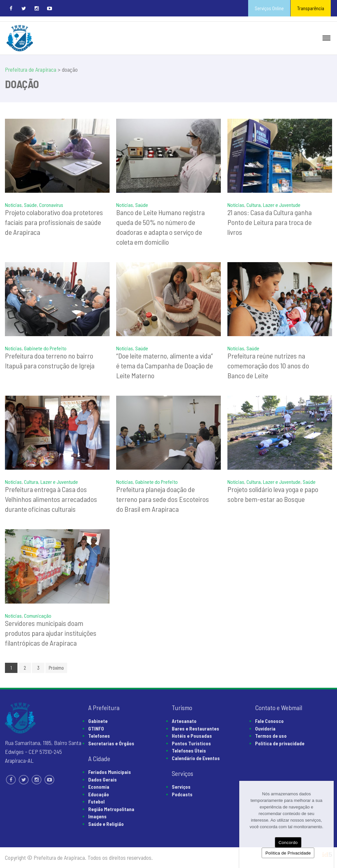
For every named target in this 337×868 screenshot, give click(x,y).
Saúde (30, 205)
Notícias (13, 205)
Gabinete (98, 721)
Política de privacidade (280, 743)
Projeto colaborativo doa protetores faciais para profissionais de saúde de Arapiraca (54, 222)
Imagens (97, 816)
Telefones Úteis (189, 751)
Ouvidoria (265, 729)
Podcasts (182, 794)
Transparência (311, 8)
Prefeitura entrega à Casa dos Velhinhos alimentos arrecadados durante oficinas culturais (51, 499)
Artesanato (184, 721)
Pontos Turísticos (191, 743)
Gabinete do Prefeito (45, 348)
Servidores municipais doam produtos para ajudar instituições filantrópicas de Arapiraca (51, 633)
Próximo (56, 668)
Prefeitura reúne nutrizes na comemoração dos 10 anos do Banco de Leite (268, 365)
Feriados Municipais (110, 772)
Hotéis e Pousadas (192, 736)
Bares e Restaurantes (195, 729)
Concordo (288, 843)
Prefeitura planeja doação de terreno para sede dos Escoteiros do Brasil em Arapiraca (163, 499)
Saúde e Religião (106, 824)
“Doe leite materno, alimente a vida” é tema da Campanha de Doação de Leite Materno (165, 365)
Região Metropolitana (111, 809)
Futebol (96, 802)
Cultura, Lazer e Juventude (273, 205)
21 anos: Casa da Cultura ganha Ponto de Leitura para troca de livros (270, 222)
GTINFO (96, 729)
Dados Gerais (103, 780)
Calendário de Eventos (196, 758)
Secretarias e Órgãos (111, 743)
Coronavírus (51, 205)
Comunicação (38, 616)
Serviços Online (269, 8)
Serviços (181, 787)
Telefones (99, 736)
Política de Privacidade (288, 853)
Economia (99, 787)
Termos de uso (271, 736)
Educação (99, 794)
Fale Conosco (269, 721)
